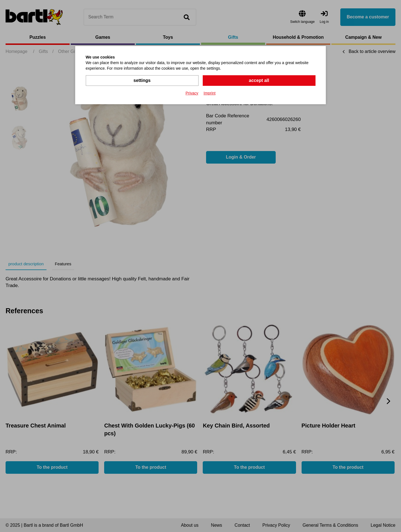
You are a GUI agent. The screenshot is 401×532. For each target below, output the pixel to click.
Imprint (210, 93)
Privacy (192, 93)
